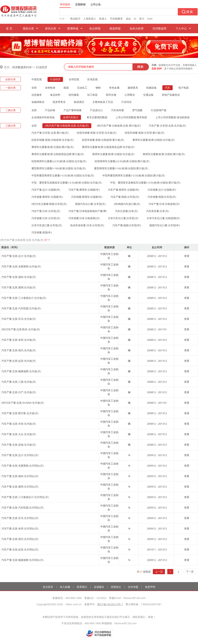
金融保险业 (38, 102)
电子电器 (184, 88)
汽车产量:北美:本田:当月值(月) (19, 340)
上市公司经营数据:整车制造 (131, 117)
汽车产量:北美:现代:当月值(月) (19, 350)
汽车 (168, 88)
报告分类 (28, 28)
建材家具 (133, 88)
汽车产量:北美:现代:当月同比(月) (20, 539)
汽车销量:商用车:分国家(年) (87, 197)
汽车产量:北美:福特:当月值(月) (19, 277)
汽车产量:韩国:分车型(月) (125, 197)
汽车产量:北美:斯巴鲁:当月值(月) (20, 413)
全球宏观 (74, 79)
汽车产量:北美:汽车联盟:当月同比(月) (22, 508)
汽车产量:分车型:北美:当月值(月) (167, 126)
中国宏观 (37, 79)
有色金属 (114, 88)
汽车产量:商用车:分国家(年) (124, 190)
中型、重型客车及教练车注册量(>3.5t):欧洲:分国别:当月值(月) (67, 183)
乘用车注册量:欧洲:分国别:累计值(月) (53, 147)
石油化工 (82, 88)
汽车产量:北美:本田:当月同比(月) (20, 528)
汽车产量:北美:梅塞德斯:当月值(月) (21, 371)
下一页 (190, 572)
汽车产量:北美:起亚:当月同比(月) (20, 549)
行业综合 (127, 102)
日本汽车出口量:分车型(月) (123, 218)
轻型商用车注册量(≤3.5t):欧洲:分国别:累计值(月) (122, 161)
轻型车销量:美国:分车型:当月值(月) (97, 133)
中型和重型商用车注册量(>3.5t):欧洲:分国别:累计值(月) (134, 175)
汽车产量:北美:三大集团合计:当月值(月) (24, 298)
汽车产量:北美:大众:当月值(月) (19, 434)
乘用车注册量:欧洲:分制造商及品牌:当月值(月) (108, 147)
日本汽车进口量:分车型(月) (47, 225)
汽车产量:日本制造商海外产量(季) (88, 211)
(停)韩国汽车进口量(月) (127, 204)
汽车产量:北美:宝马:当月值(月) (19, 319)
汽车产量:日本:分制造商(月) (164, 204)
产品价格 (50, 110)
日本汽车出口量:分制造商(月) (163, 218)
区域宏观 (92, 79)
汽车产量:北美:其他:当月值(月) (19, 445)
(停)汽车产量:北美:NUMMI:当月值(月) (23, 403)
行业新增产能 (159, 110)
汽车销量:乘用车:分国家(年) (47, 197)
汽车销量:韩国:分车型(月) (162, 197)
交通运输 (148, 95)
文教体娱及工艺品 (103, 102)
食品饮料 (55, 95)
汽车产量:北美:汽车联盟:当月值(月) (21, 308)
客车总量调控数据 (97, 117)
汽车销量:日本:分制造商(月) (84, 218)
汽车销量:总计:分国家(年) (162, 190)
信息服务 (37, 95)
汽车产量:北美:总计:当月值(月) (19, 256)
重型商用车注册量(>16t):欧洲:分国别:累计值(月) (121, 168)
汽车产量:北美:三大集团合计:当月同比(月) (25, 497)
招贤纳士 (116, 587)
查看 (187, 256)
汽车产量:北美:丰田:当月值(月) (19, 424)
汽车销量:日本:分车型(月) (46, 218)
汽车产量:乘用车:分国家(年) (84, 190)
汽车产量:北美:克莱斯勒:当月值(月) (21, 266)
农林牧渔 (50, 88)
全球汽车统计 (71, 117)
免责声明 (150, 587)
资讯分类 (50, 28)
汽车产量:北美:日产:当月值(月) (19, 392)
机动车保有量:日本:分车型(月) (87, 225)
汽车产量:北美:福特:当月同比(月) (20, 476)
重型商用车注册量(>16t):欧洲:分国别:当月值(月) (59, 168)
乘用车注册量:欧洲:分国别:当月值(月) (154, 140)
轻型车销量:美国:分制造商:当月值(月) (53, 140)
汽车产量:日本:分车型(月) (46, 211)
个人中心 (181, 28)
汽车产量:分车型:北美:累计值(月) (50, 133)
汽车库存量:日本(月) (158, 211)
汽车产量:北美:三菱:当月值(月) (19, 382)
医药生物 (111, 95)
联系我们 (82, 587)
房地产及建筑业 (171, 95)
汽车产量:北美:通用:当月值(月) (19, 287)
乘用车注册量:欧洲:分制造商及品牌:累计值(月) (58, 154)
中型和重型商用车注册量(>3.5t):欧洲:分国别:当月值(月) (63, 175)
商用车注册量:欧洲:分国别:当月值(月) (113, 154)
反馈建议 (99, 587)
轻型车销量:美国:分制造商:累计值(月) (103, 140)
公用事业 (130, 95)
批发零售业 (59, 102)
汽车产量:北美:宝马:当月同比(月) (20, 518)
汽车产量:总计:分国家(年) (46, 190)
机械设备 (151, 88)
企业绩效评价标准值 (43, 117)
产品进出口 (96, 110)
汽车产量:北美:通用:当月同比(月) (20, 487)
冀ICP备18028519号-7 (110, 604)
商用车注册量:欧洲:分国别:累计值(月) (164, 154)
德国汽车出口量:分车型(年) (165, 225)
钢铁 (98, 88)
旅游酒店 (79, 102)
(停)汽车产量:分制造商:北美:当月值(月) (67, 126)
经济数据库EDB (22, 67)
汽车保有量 (118, 110)
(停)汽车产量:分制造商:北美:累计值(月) (119, 126)
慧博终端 (73, 28)
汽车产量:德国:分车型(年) (127, 225)
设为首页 (48, 587)
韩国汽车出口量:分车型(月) (90, 204)
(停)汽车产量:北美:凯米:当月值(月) (21, 329)
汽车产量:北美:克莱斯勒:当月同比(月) (22, 466)
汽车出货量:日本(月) (126, 211)
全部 (34, 88)
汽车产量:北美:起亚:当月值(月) (19, 361)
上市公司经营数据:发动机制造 (172, 117)
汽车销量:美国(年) (42, 232)
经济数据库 (160, 28)
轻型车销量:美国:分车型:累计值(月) (145, 133)
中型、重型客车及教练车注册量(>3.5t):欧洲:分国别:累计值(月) (145, 183)
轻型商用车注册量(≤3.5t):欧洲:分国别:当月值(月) (59, 161)
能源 (66, 88)
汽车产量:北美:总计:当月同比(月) (20, 455)
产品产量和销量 (73, 110)
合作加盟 (133, 587)
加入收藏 (65, 587)
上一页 (159, 572)
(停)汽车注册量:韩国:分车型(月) (49, 204)
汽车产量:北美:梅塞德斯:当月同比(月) (22, 560)
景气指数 (137, 110)
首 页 (9, 28)
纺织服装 (74, 95)
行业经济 (42, 67)
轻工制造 (92, 95)
